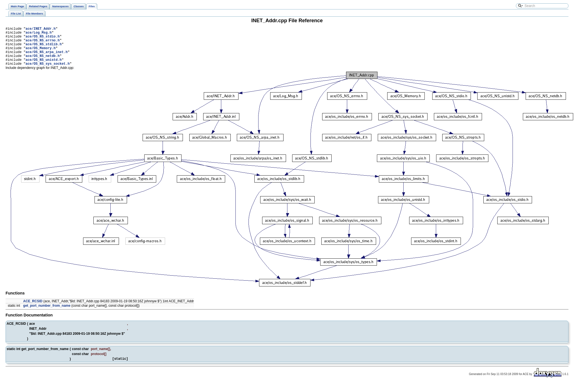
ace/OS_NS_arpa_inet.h (47, 58)
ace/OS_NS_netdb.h (43, 62)
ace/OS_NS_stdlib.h (44, 48)
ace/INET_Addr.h (41, 29)
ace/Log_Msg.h (39, 34)
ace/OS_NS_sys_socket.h (48, 72)
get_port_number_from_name (47, 314)
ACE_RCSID (33, 309)
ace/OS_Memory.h (41, 53)
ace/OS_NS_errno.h (43, 43)
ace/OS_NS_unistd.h (44, 67)
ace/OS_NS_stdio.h (43, 39)
